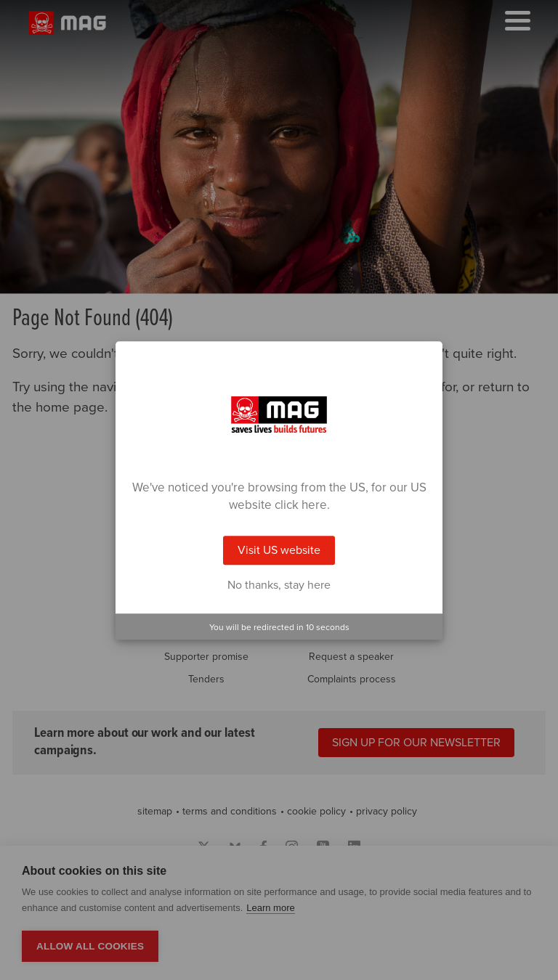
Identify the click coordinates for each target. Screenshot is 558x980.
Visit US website (279, 550)
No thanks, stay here (279, 585)
